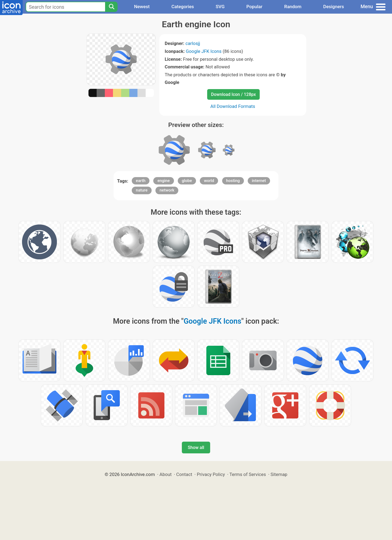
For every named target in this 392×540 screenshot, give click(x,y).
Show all (196, 448)
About (166, 474)
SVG (220, 7)
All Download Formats (233, 106)
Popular (254, 7)
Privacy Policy (211, 474)
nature (142, 190)
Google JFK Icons (204, 51)
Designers (333, 7)
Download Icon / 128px (233, 94)
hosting (233, 181)
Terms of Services (248, 474)
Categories (183, 7)
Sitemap (279, 474)
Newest (142, 7)
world (209, 181)
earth (141, 181)
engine (163, 181)
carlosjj (193, 43)
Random (293, 7)
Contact (184, 474)
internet (259, 181)
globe (187, 181)
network (167, 190)
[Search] (111, 7)
